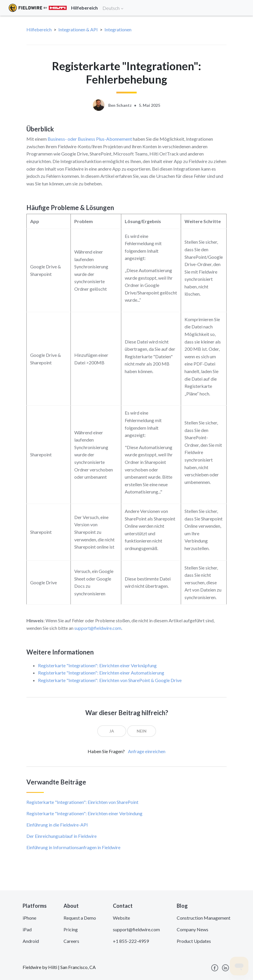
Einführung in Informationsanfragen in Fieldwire (73, 847)
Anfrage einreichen (147, 751)
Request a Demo (80, 918)
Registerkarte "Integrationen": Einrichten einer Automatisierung (101, 673)
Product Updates (194, 941)
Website (121, 918)
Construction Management (204, 918)
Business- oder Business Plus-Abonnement (90, 139)
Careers (71, 941)
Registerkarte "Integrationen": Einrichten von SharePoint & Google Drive (110, 680)
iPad (27, 929)
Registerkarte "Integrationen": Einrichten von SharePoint (82, 802)
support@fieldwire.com (98, 628)
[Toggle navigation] (241, 8)
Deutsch (113, 8)
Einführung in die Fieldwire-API (57, 825)
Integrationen (118, 29)
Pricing (71, 929)
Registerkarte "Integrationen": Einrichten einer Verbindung (84, 813)
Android (31, 941)
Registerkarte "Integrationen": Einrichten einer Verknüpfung (97, 665)
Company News (193, 929)
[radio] (112, 731)
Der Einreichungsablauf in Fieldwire (62, 836)
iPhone (29, 918)
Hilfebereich (39, 29)
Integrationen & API (78, 29)
